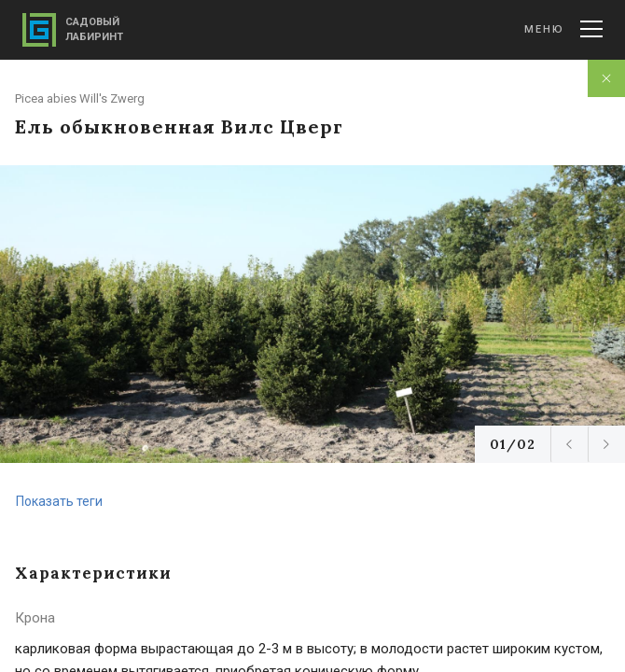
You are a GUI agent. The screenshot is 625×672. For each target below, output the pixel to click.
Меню (563, 29)
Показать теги (59, 501)
